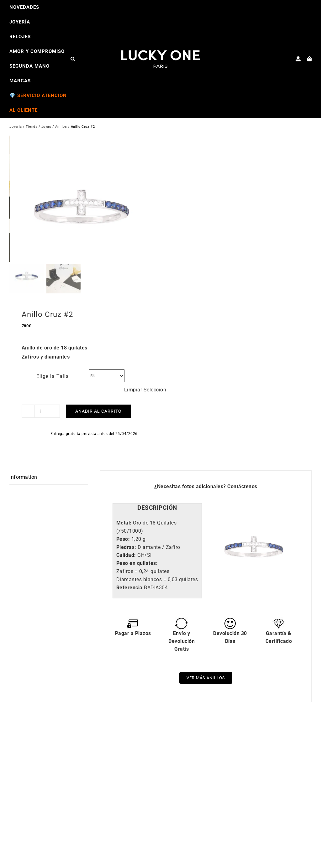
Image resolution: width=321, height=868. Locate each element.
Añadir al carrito (98, 414)
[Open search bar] (73, 59)
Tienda (32, 127)
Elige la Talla (53, 379)
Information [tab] (23, 480)
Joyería (16, 127)
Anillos (61, 127)
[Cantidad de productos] (41, 414)
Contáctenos (242, 489)
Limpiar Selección (145, 392)
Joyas (46, 127)
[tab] (157, 511)
